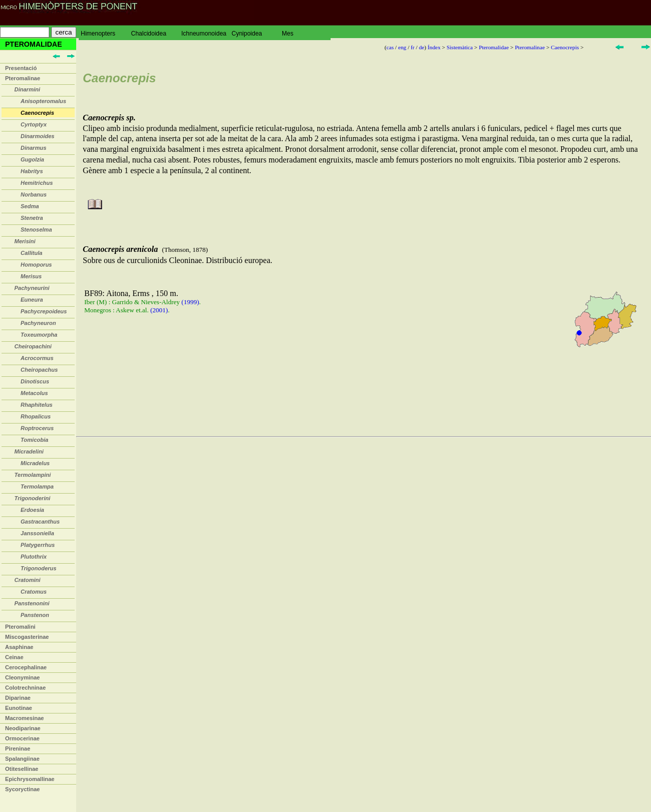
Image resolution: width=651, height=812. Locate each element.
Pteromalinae (23, 78)
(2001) (159, 310)
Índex (434, 47)
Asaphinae (19, 647)
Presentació (21, 68)
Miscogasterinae (27, 637)
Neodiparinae (23, 728)
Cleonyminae (22, 677)
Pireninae (18, 749)
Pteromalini (20, 627)
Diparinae (18, 698)
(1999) (190, 302)
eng (402, 47)
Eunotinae (19, 708)
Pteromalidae (494, 47)
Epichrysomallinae (30, 779)
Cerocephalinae (26, 667)
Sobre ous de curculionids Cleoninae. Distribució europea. (364, 298)
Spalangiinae (22, 759)
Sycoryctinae (22, 789)
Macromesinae (24, 718)
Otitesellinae (22, 769)
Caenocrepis (565, 47)
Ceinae (14, 657)
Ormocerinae (22, 738)
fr (413, 47)
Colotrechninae (25, 688)
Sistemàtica (460, 47)
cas (390, 47)
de (422, 47)
